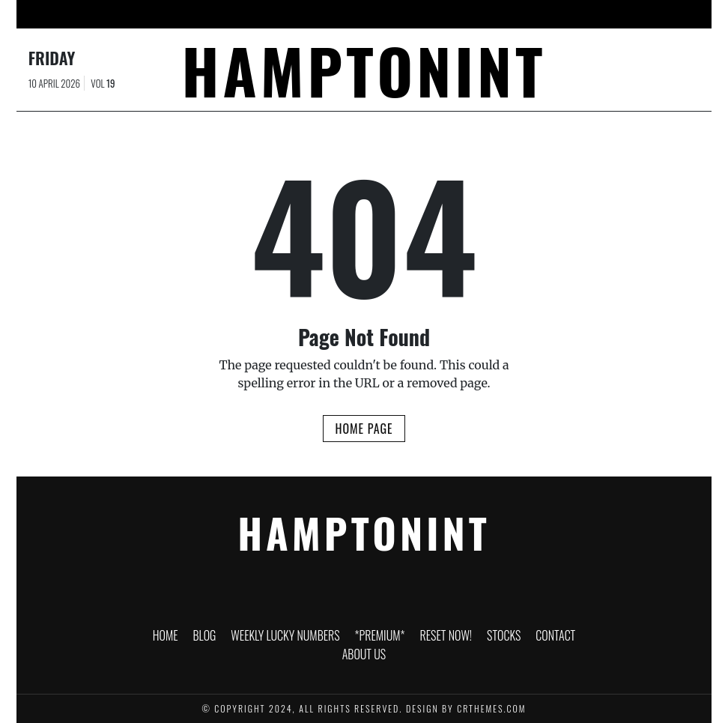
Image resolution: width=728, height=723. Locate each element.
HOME (122, 14)
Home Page (364, 429)
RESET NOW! (439, 14)
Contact (565, 14)
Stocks (506, 14)
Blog (169, 14)
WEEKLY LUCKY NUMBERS (260, 14)
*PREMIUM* (364, 14)
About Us (631, 14)
